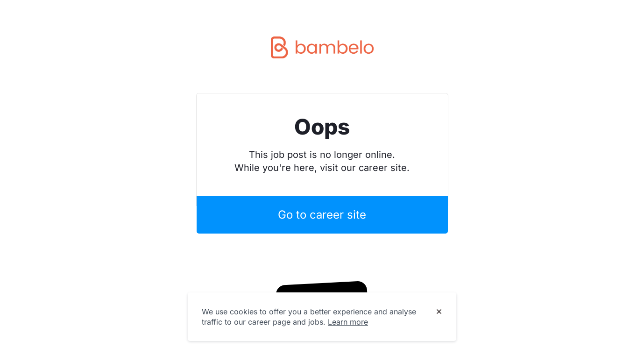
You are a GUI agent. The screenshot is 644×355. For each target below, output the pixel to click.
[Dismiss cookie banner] (439, 312)
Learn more (348, 322)
